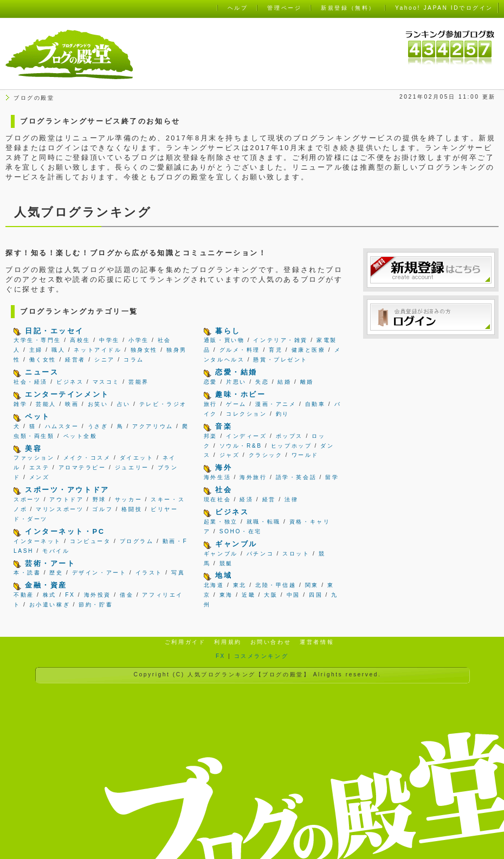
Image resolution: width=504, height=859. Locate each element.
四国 (316, 595)
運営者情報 (317, 642)
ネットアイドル (98, 350)
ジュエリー (132, 467)
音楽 (224, 426)
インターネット (37, 541)
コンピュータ (90, 541)
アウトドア (66, 499)
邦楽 (211, 436)
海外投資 (98, 595)
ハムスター (62, 426)
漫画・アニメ (276, 404)
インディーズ (246, 436)
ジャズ (230, 455)
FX (70, 595)
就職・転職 (264, 522)
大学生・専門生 (37, 340)
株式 (50, 595)
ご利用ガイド (185, 642)
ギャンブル (236, 544)
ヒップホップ (291, 446)
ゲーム (236, 404)
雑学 (20, 404)
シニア (105, 360)
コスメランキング (261, 656)
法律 (291, 499)
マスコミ (106, 382)
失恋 (262, 382)
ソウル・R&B (241, 446)
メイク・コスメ (87, 458)
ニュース (42, 372)
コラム (134, 360)
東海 (226, 595)
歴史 (56, 573)
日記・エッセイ (54, 331)
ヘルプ (238, 8)
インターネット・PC (65, 531)
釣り (283, 414)
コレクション (246, 414)
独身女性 (144, 350)
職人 (58, 350)
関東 (312, 585)
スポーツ (27, 499)
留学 (332, 477)
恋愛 (211, 382)
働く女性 (43, 360)
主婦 (36, 350)
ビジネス (70, 382)
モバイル (56, 551)
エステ (40, 467)
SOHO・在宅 (241, 531)
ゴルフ (102, 509)
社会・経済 (31, 382)
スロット (296, 554)
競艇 (226, 563)
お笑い (98, 404)
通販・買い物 (224, 340)
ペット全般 (80, 436)
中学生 (109, 340)
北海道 (214, 585)
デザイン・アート (99, 573)
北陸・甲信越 (276, 585)
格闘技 (132, 509)
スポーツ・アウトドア (67, 490)
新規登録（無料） (348, 8)
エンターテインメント (67, 394)
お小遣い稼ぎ (50, 605)
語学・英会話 (296, 477)
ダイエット (137, 458)
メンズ (40, 477)
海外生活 (217, 477)
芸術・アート (50, 563)
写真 (178, 573)
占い (124, 404)
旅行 (211, 404)
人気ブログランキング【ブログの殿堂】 (249, 674)
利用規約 (228, 642)
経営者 (75, 360)
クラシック (266, 455)
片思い (236, 382)
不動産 (24, 595)
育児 (276, 350)
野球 (99, 499)
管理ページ (284, 8)
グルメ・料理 (240, 350)
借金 (127, 595)
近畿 (248, 595)
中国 (293, 595)
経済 (246, 499)
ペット (38, 416)
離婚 (307, 382)
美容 (33, 448)
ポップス (289, 436)
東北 (240, 585)
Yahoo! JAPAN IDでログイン (444, 8)
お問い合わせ (271, 642)
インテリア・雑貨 (280, 340)
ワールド (305, 455)
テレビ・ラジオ (163, 404)
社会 (224, 490)
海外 (224, 467)
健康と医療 (309, 350)
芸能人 (46, 404)
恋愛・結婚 (236, 372)
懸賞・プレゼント (280, 360)
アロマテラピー (82, 467)
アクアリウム (153, 426)
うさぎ (98, 426)
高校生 (80, 340)
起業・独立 (221, 522)
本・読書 (27, 573)
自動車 (315, 404)
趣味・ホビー (240, 394)
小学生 (139, 340)
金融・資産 (46, 585)
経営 (269, 499)
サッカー (128, 499)
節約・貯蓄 (96, 605)
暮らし (228, 331)
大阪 (271, 595)
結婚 (284, 382)
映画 (72, 404)
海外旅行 (253, 477)
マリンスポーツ (60, 509)
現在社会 (217, 499)
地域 (224, 575)
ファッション (34, 458)
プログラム (137, 541)
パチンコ (260, 554)
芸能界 (139, 382)
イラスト (149, 573)
